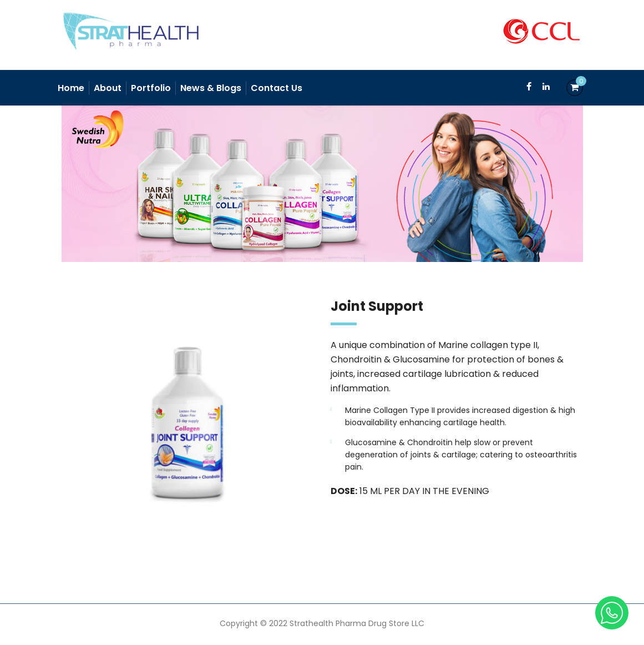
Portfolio (151, 88)
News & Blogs (211, 88)
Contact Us (277, 88)
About (108, 88)
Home (71, 88)
